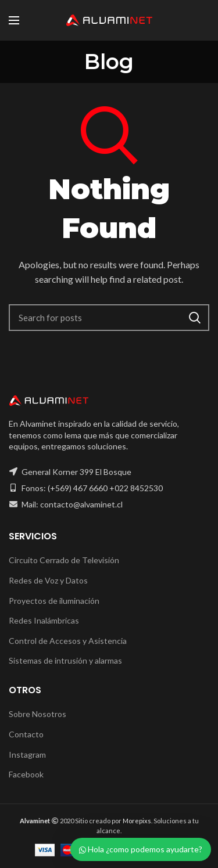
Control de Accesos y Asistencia (68, 641)
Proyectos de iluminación (54, 601)
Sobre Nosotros (37, 714)
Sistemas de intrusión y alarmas (65, 660)
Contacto (26, 734)
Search (195, 318)
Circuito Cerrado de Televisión (64, 560)
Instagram (27, 754)
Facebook (26, 774)
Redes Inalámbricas (44, 620)
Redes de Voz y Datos (48, 580)
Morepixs (137, 821)
